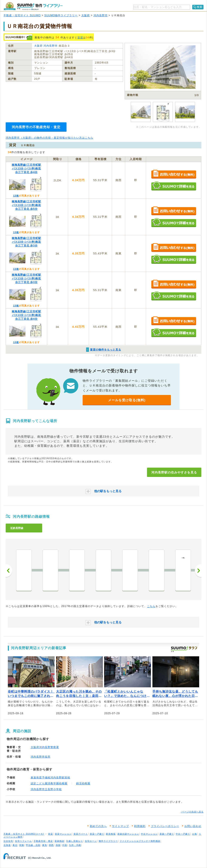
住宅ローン (91, 841)
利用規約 (140, 826)
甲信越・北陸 (33, 845)
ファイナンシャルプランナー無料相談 (140, 841)
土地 (194, 834)
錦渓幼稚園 (83, 783)
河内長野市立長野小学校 (46, 789)
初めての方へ (98, 826)
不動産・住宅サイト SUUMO (22, 15)
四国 (58, 845)
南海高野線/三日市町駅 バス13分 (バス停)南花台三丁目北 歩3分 (26, 242)
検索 (200, 7)
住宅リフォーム (23, 841)
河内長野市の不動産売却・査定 (36, 127)
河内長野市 (101, 15)
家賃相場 (111, 834)
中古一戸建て (183, 834)
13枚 (16, 196)
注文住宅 (8, 841)
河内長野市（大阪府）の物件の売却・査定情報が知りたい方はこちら (49, 138)
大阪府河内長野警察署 (45, 747)
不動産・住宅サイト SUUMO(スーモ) (24, 834)
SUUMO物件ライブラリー (61, 15)
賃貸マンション (63, 834)
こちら (151, 606)
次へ (198, 571)
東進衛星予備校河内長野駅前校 (50, 778)
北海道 (7, 845)
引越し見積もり (74, 841)
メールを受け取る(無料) (127, 400)
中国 (65, 845)
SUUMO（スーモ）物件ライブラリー (33, 6)
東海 (45, 845)
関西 (51, 845)
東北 (15, 845)
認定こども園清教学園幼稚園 (49, 783)
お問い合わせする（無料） (174, 174)
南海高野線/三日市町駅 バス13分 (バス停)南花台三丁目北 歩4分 (26, 169)
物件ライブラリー (108, 841)
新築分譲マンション (128, 834)
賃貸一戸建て (97, 834)
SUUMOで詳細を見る (174, 186)
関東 (22, 845)
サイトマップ (120, 826)
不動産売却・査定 (43, 841)
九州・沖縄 (75, 845)
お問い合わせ (193, 826)
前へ (9, 571)
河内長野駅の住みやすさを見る (174, 472)
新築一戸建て (167, 834)
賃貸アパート (81, 834)
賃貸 (80, 38)
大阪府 (86, 15)
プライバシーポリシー (165, 826)
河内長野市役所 (41, 757)
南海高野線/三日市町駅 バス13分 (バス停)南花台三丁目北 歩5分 (26, 205)
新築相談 (59, 841)
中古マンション (149, 834)
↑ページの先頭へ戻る (192, 812)
